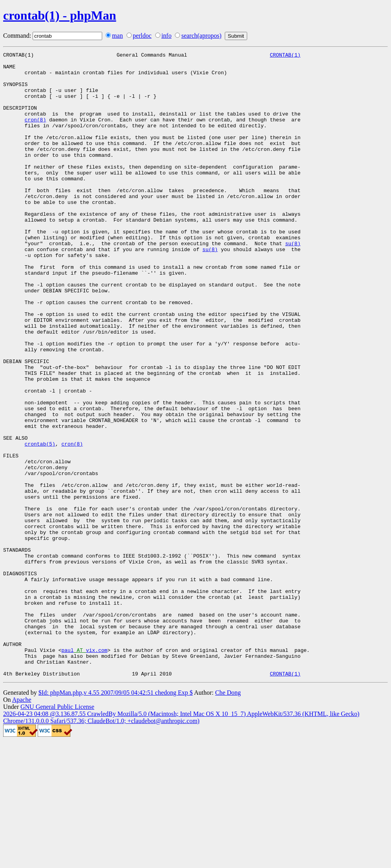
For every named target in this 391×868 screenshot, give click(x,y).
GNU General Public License (57, 832)
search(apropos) (201, 36)
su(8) (293, 282)
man (117, 36)
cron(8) (36, 134)
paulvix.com (84, 770)
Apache (22, 825)
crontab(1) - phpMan (60, 15)
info (167, 36)
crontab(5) (40, 523)
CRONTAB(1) (285, 56)
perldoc (142, 36)
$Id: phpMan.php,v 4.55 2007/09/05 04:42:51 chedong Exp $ (116, 818)
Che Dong (228, 818)
